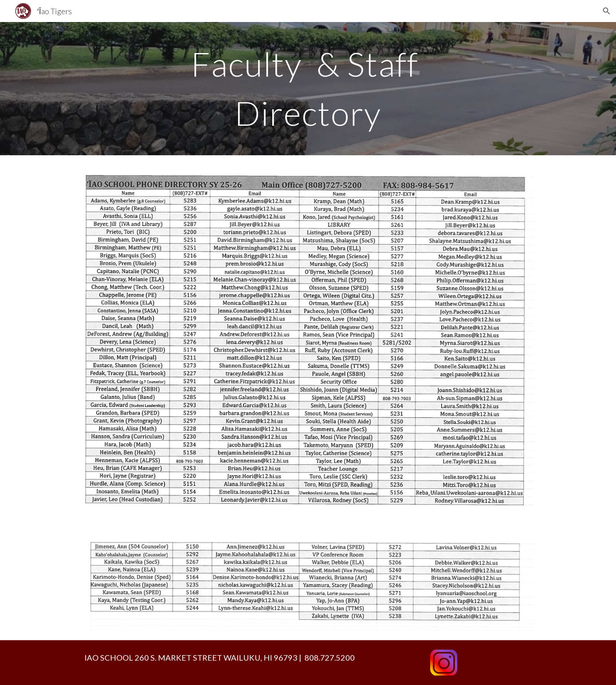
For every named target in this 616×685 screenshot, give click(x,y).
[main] (308, 89)
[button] (607, 11)
